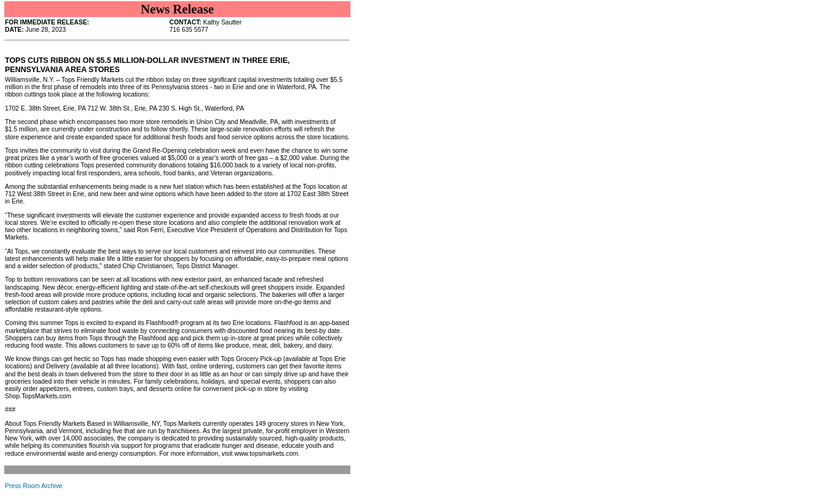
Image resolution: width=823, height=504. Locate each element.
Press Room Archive (34, 486)
